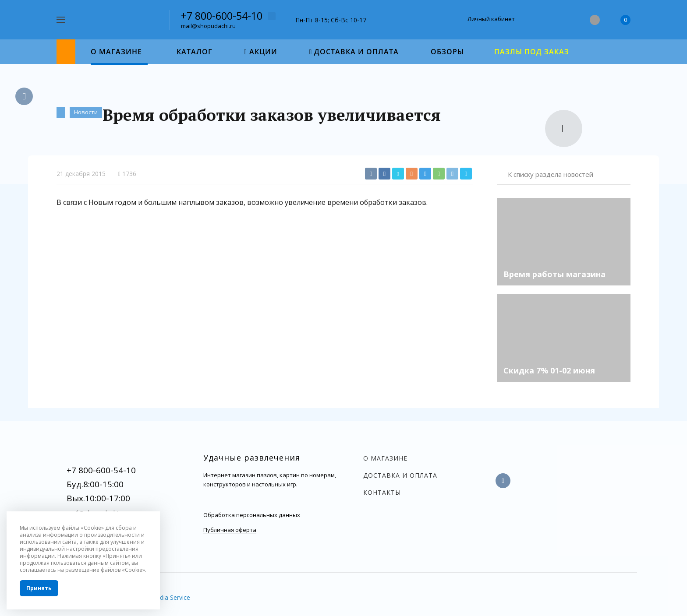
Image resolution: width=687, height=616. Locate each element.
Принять (39, 588)
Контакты (382, 492)
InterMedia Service (164, 597)
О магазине (385, 458)
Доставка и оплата (400, 475)
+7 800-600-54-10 (222, 16)
